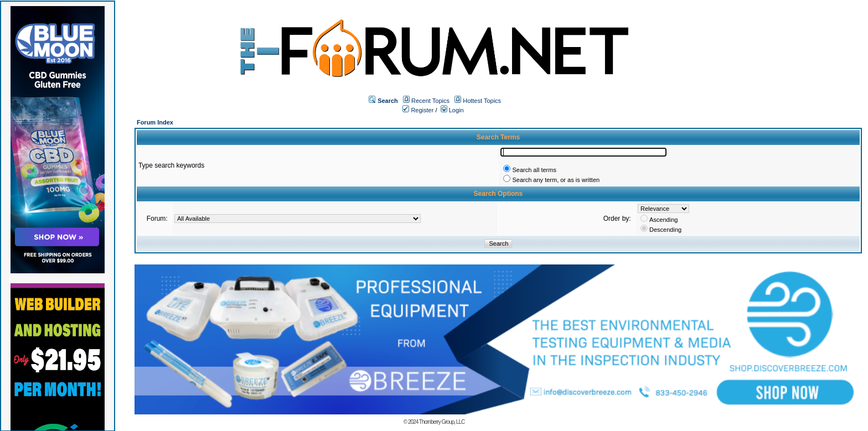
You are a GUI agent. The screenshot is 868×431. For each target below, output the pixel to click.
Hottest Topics (482, 101)
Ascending (663, 220)
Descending (665, 230)
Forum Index (155, 122)
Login (452, 110)
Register (418, 110)
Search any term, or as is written (556, 180)
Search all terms (534, 170)
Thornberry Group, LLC (442, 422)
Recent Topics (430, 101)
